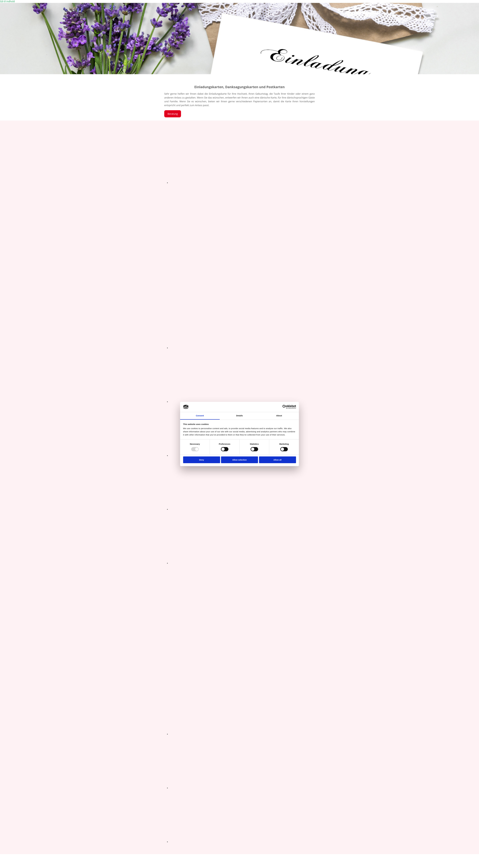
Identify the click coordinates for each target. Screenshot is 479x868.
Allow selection (239, 460)
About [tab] (279, 416)
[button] (173, 114)
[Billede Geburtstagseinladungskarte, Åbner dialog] (236, 509)
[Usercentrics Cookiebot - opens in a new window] (284, 407)
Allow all (277, 460)
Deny (202, 460)
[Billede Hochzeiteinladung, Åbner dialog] (236, 402)
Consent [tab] (200, 416)
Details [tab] (239, 416)
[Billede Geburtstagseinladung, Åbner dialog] (236, 183)
